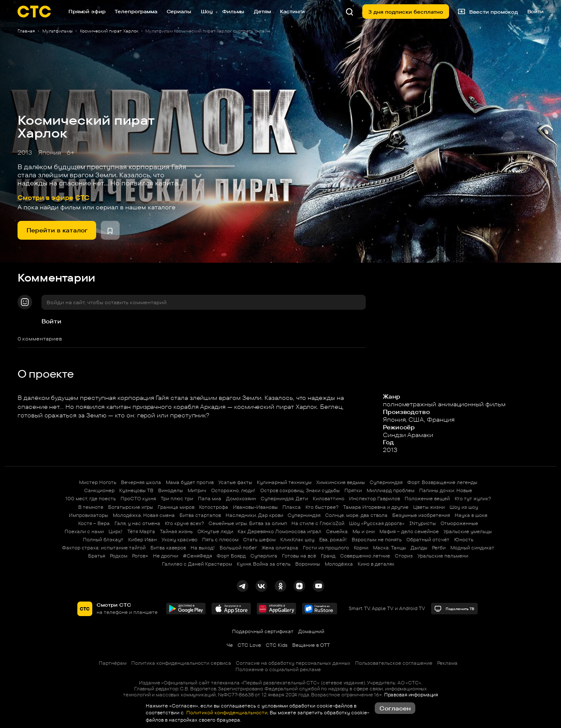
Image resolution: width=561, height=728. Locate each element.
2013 (25, 152)
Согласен (395, 708)
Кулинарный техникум (284, 482)
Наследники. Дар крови (254, 515)
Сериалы (179, 11)
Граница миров (176, 507)
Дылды (419, 548)
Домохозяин (241, 499)
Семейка (337, 531)
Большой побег (238, 548)
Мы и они (364, 531)
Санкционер (99, 490)
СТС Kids (277, 645)
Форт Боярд (231, 556)
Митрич (197, 490)
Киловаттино (329, 499)
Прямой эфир (87, 11)
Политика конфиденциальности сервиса (181, 663)
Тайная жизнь (176, 531)
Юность (464, 540)
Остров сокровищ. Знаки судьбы (300, 490)
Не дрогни (166, 556)
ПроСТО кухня (138, 499)
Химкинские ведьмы (341, 482)
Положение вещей (427, 499)
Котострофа (214, 507)
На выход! (203, 548)
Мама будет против (190, 482)
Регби (439, 548)
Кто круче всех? (184, 523)
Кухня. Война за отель (264, 564)
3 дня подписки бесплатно (406, 12)
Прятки (353, 490)
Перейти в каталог (57, 230)
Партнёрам (113, 663)
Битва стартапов (200, 515)
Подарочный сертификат (263, 631)
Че (230, 645)
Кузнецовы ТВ (136, 490)
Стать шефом (259, 540)
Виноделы (170, 490)
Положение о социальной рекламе (278, 669)
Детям (262, 11)
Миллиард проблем (391, 490)
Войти (51, 321)
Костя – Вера (94, 523)
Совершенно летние (365, 556)
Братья (97, 556)
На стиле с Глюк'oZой (318, 523)
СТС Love (249, 645)
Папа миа (210, 499)
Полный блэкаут (103, 540)
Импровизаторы (88, 515)
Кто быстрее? (322, 507)
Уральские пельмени (443, 556)
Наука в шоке (471, 515)
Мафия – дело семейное (409, 531)
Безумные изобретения (421, 515)
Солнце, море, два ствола (356, 515)
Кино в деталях (376, 564)
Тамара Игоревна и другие (376, 507)
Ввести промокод (488, 12)
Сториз (404, 556)
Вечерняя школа (141, 482)
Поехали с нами (84, 531)
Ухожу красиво (179, 540)
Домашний (311, 631)
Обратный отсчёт (428, 540)
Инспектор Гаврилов (374, 499)
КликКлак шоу (297, 540)
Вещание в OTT (311, 645)
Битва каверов (168, 548)
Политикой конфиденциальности (226, 713)
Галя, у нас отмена (137, 523)
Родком (119, 556)
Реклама (447, 663)
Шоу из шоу (464, 507)
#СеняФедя (197, 556)
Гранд (328, 556)
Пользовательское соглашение (394, 663)
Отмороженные (459, 523)
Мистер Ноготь (98, 482)
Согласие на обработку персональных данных (293, 663)
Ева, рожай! (333, 540)
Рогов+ (140, 556)
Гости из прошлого (326, 548)
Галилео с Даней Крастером (197, 564)
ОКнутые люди (215, 531)
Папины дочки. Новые (446, 490)
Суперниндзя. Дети (284, 499)
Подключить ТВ (454, 609)
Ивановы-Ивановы (255, 507)
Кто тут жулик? (473, 499)
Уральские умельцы (468, 531)
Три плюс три (177, 499)
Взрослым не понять (377, 540)
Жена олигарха (280, 548)
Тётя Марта (141, 531)
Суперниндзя (386, 482)
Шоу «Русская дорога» (377, 523)
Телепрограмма (136, 11)
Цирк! (116, 531)
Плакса (292, 507)
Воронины (308, 564)
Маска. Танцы (389, 548)
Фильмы (233, 11)
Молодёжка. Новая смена (144, 515)
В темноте (91, 507)
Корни (361, 548)
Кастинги (292, 11)
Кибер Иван (142, 540)
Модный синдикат (472, 548)
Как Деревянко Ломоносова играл (279, 531)
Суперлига (264, 556)
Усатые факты (235, 482)
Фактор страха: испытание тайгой (104, 548)
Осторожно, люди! (233, 490)
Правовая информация (411, 695)
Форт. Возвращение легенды (442, 482)
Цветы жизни (429, 507)
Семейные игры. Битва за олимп (248, 523)
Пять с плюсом (220, 540)
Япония (50, 152)
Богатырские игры (131, 507)
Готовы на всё (299, 556)
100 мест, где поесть (91, 499)
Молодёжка (339, 564)
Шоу (207, 11)
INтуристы (423, 523)
